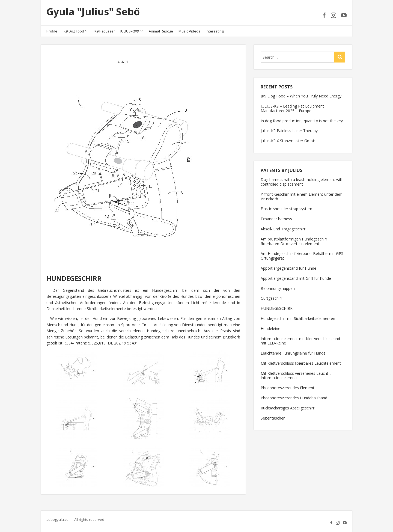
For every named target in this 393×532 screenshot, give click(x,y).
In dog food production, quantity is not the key (302, 121)
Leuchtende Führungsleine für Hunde (293, 353)
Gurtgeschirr (271, 298)
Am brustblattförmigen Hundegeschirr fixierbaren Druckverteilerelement (294, 241)
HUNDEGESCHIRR (277, 308)
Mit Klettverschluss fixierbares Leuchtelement (301, 363)
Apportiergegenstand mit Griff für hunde (296, 278)
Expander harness (276, 219)
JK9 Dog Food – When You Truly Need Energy (301, 96)
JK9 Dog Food (73, 31)
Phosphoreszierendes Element (288, 388)
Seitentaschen (273, 418)
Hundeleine (270, 329)
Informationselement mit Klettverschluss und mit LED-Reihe (300, 341)
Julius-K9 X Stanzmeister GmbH (288, 141)
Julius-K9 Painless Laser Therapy (289, 131)
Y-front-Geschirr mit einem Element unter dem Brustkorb (302, 197)
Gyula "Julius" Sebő (93, 12)
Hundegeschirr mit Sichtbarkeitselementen (298, 318)
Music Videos (189, 31)
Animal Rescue (161, 31)
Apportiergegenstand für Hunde (288, 268)
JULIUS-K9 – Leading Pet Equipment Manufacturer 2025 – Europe (292, 108)
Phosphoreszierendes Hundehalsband (294, 398)
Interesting (215, 31)
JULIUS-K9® (130, 31)
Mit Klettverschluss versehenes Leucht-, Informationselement (296, 376)
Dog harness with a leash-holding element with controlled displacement (302, 182)
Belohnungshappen (278, 288)
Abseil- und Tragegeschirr (283, 229)
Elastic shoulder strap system (286, 209)
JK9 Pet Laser (104, 31)
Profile (52, 31)
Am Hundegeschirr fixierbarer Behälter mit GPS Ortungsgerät (302, 256)
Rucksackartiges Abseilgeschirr (288, 408)
